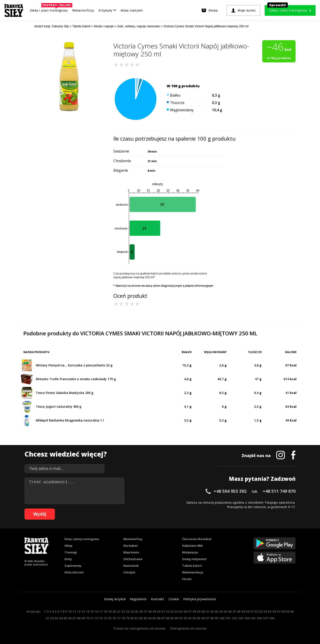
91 (181, 618)
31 (163, 611)
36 (185, 611)
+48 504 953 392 (230, 491)
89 (172, 618)
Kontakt (158, 599)
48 (239, 611)
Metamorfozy (83, 10)
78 (123, 618)
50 (248, 611)
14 (88, 611)
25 (136, 611)
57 (279, 611)
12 (79, 611)
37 (190, 611)
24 (132, 611)
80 (132, 618)
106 (259, 618)
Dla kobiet (130, 546)
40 (203, 611)
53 (261, 611)
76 (114, 618)
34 (176, 611)
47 (234, 611)
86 (159, 618)
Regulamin (138, 599)
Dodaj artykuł (115, 599)
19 (110, 611)
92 (185, 618)
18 (105, 611)
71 (92, 618)
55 (270, 611)
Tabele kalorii (192, 566)
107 (265, 618)
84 (150, 618)
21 (119, 611)
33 (172, 611)
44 (221, 611)
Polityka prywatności (200, 599)
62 (52, 618)
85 (154, 618)
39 (199, 611)
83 (145, 618)
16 (96, 611)
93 (190, 618)
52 (256, 611)
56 (274, 611)
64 (61, 618)
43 (216, 611)
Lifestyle (129, 572)
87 (163, 618)
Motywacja (190, 552)
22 (123, 611)
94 (194, 618)
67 (74, 618)
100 (222, 618)
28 (150, 611)
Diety (68, 559)
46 (230, 611)
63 (56, 618)
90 (176, 618)
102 (234, 618)
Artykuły (107, 10)
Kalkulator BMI (193, 546)
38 (194, 611)
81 (136, 618)
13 (83, 611)
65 (65, 618)
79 (128, 618)
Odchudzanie (133, 559)
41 (208, 611)
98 (212, 618)
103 (240, 618)
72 (96, 618)
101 (228, 618)
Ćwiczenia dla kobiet (197, 539)
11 (74, 611)
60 (292, 611)
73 (101, 618)
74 (105, 618)
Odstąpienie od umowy (188, 628)
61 (48, 618)
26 (141, 611)
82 (141, 618)
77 (119, 618)
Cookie (174, 599)
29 (154, 611)
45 (225, 611)
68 (79, 618)
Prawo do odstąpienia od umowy (140, 628)
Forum (187, 579)
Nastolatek (131, 566)
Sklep (68, 546)
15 (92, 611)
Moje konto (131, 552)
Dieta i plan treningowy (50, 9)
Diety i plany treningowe (82, 539)
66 (70, 618)
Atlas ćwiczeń (132, 10)
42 (212, 611)
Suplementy (73, 566)
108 (272, 618)
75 (110, 618)
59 (288, 611)
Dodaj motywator (195, 559)
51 (252, 611)
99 (216, 618)
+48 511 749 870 (279, 491)
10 (70, 611)
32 (168, 611)
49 (243, 611)
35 (181, 611)
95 (199, 618)
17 (101, 611)
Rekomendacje (193, 572)
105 (253, 618)
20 (114, 611)
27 (145, 611)
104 (247, 618)
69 (83, 618)
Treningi (71, 552)
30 (159, 611)
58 (283, 611)
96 (203, 618)
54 (265, 611)
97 (208, 618)
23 (128, 611)
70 (88, 618)
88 (168, 618)
